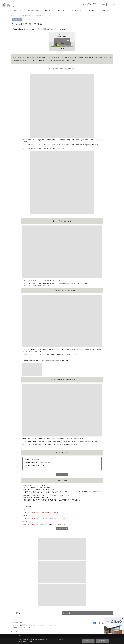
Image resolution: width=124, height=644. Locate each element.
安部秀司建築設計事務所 (54, 361)
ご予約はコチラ (62, 474)
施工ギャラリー (62, 11)
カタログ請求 (111, 4)
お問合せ (103, 4)
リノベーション (76, 11)
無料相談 (48, 11)
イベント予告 (16, 613)
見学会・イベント (33, 11)
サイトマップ (16, 631)
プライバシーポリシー (51, 640)
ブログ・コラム (91, 11)
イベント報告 (67, 613)
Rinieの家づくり (19, 11)
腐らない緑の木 (37, 445)
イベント (120, 4)
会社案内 (105, 11)
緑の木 (75, 439)
